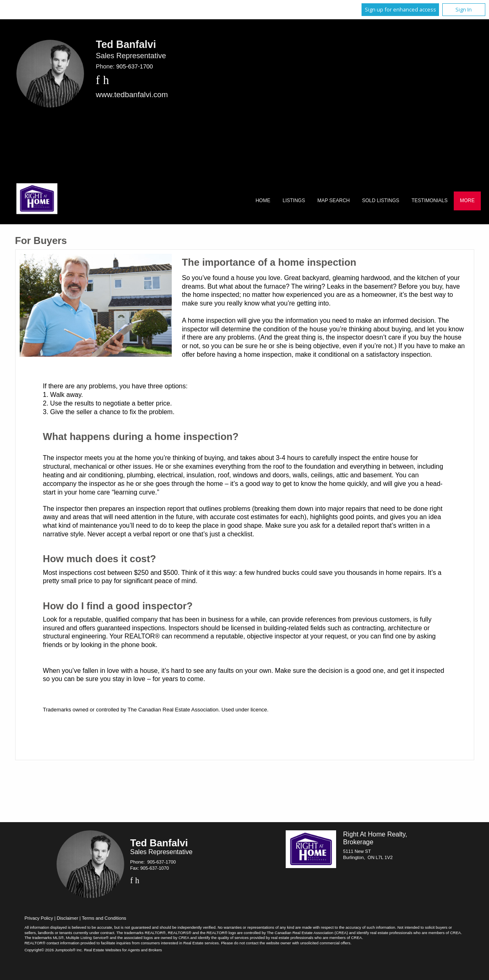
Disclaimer (67, 918)
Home (263, 201)
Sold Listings (381, 201)
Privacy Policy (39, 918)
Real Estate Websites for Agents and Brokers (123, 950)
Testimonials (430, 201)
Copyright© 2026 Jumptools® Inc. (54, 950)
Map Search (333, 201)
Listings (294, 201)
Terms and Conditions (104, 918)
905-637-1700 (134, 66)
